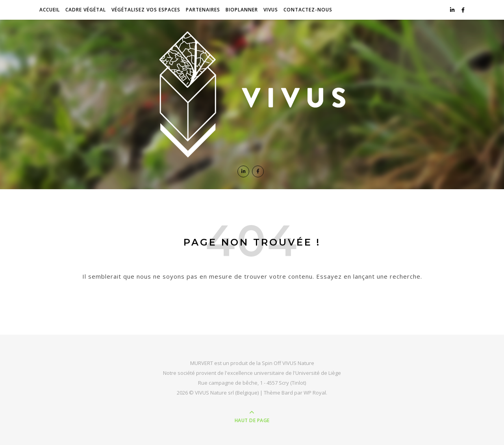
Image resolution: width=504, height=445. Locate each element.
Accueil (50, 10)
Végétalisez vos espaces (146, 10)
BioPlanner (242, 10)
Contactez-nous (308, 10)
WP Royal (315, 393)
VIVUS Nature (298, 363)
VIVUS (271, 10)
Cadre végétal (86, 10)
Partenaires (203, 10)
